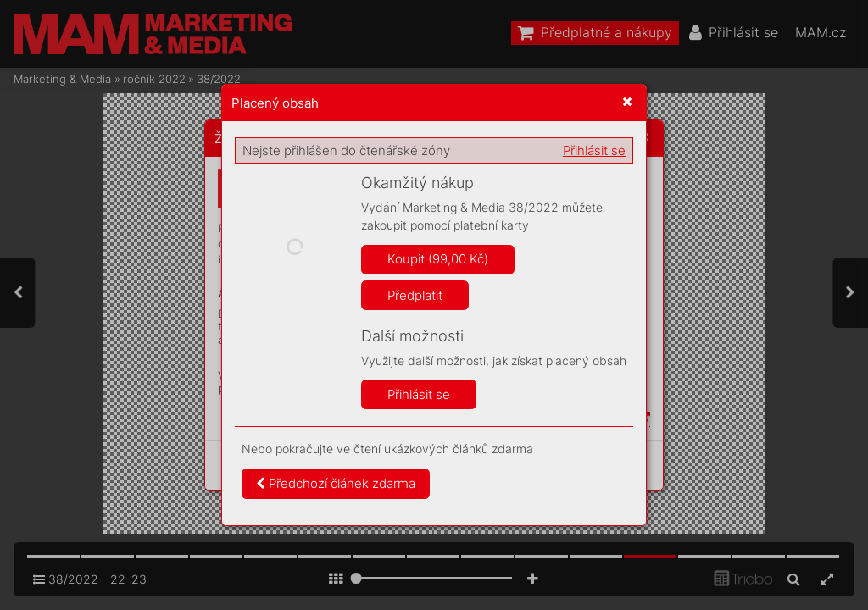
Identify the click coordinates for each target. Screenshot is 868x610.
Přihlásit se (594, 150)
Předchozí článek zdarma (336, 483)
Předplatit (415, 295)
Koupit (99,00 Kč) (438, 259)
